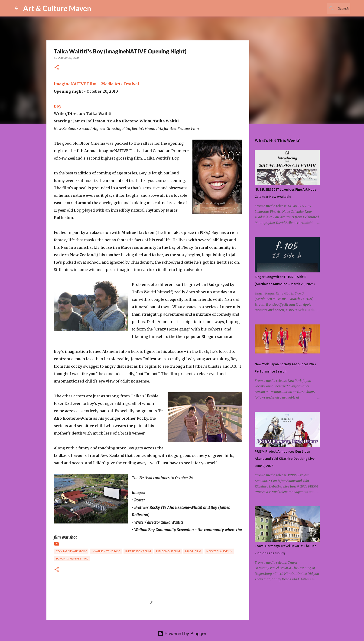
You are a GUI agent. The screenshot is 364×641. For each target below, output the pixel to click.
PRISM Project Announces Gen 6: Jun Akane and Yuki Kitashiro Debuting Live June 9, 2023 (285, 459)
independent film (138, 551)
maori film (193, 551)
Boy (58, 106)
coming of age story (71, 551)
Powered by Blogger (182, 634)
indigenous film (168, 551)
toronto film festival (72, 558)
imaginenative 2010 (106, 551)
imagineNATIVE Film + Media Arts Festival (97, 84)
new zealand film (219, 551)
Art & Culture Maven (57, 8)
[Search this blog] (326, 8)
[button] (57, 68)
